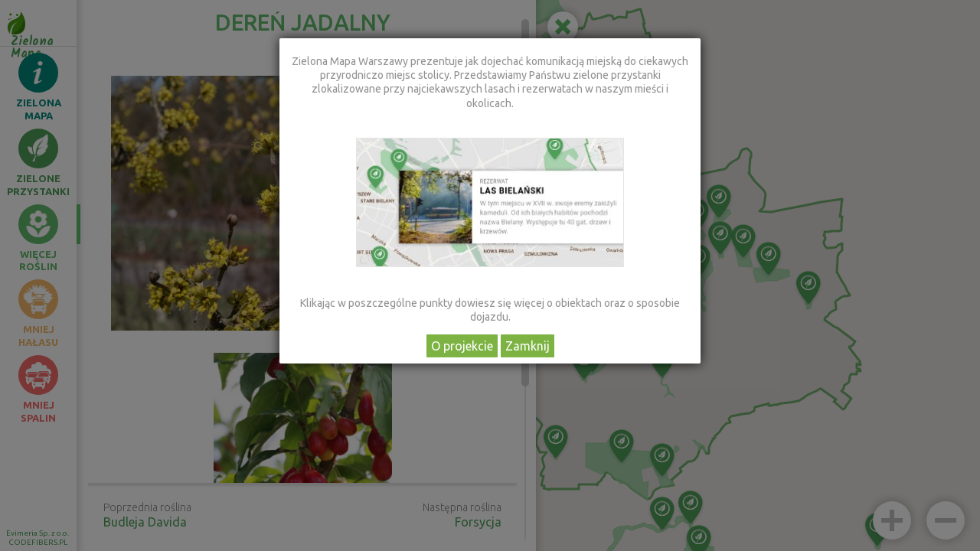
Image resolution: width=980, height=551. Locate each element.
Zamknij (528, 346)
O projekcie (462, 346)
